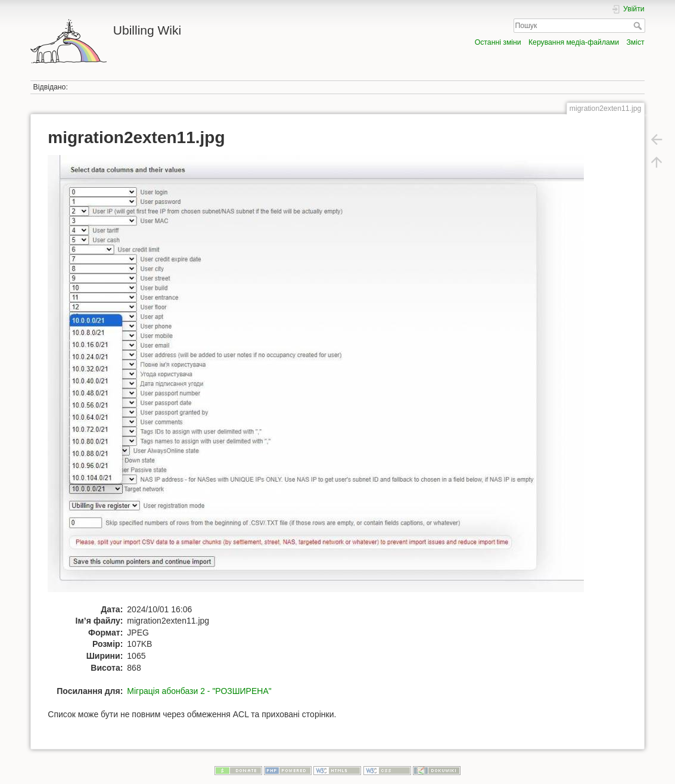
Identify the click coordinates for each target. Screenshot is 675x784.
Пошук (639, 26)
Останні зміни (498, 42)
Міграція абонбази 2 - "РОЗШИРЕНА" (199, 691)
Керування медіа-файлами (574, 42)
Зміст (635, 42)
